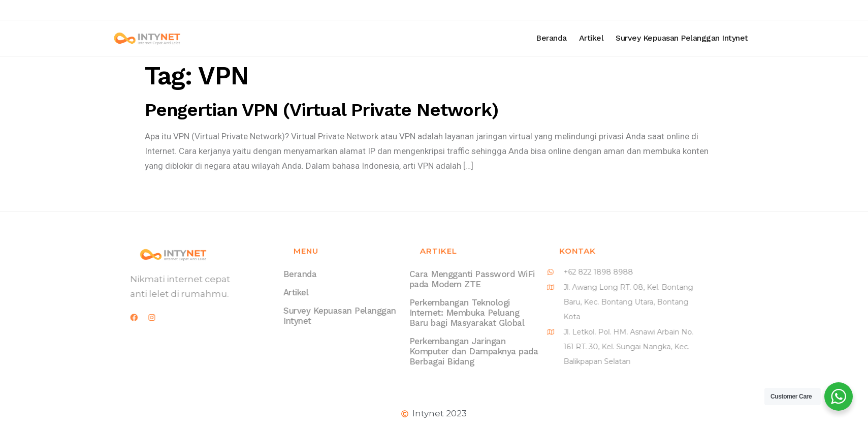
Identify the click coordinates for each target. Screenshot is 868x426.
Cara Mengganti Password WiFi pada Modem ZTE (452, 279)
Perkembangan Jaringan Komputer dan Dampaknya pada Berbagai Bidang (454, 351)
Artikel (624, 38)
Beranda (584, 38)
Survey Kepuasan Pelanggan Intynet (714, 38)
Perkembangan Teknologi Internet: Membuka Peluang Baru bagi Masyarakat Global (447, 313)
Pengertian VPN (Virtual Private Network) (322, 110)
